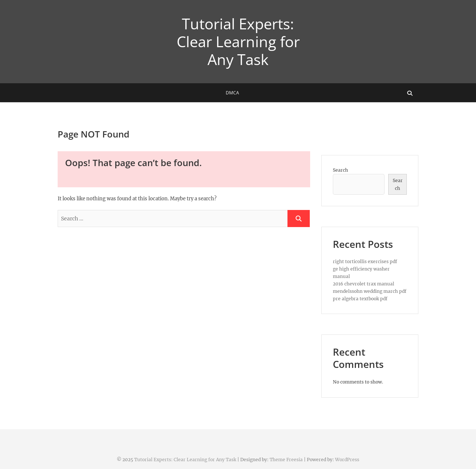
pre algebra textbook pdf (360, 299)
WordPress (347, 460)
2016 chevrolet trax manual (364, 284)
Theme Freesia (286, 460)
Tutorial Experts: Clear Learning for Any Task (238, 42)
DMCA (232, 93)
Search (340, 170)
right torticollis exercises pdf (365, 261)
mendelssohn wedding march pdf (370, 291)
